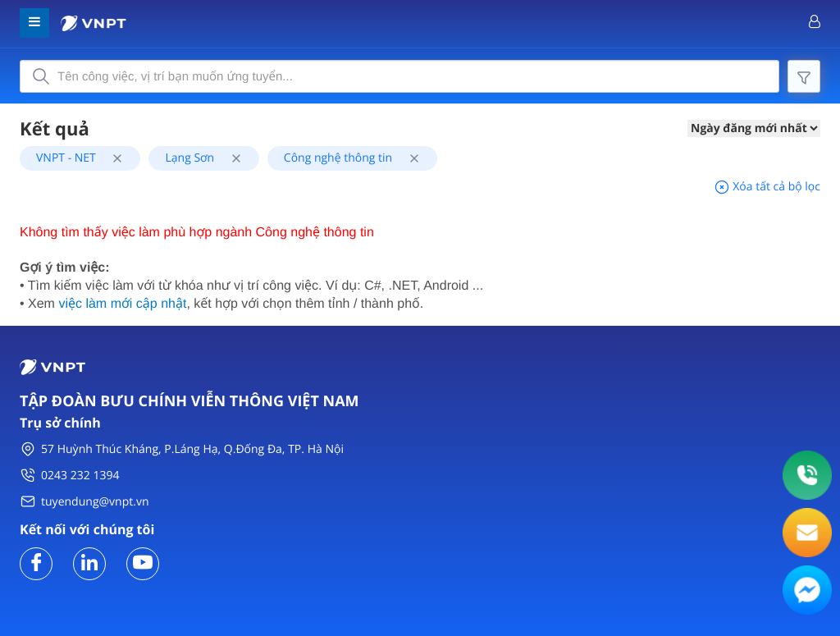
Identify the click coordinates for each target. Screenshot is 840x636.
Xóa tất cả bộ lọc (767, 187)
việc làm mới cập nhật (122, 304)
